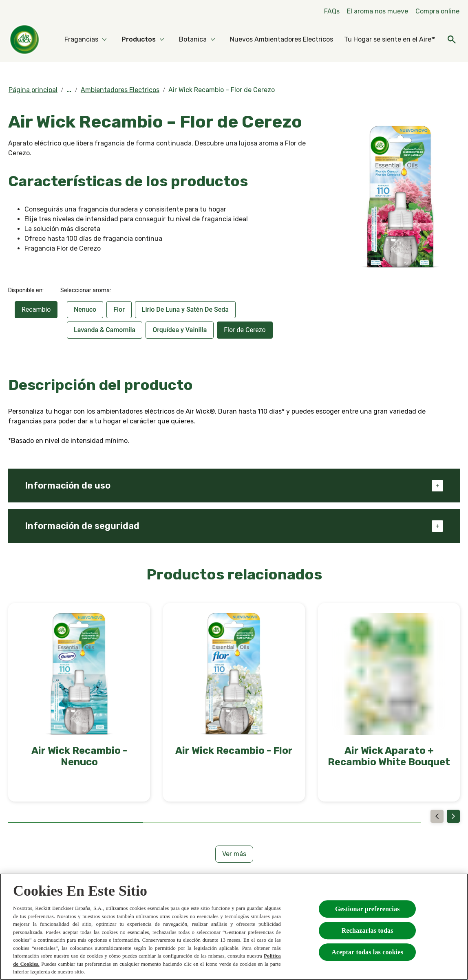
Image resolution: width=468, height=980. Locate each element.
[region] (234, 927)
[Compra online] (437, 11)
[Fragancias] (81, 40)
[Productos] (139, 40)
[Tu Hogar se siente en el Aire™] (390, 40)
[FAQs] (332, 11)
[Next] (453, 816)
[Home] (24, 40)
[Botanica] (193, 40)
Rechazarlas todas (368, 930)
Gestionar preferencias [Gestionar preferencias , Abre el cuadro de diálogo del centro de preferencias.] (368, 909)
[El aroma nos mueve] (377, 11)
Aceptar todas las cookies (367, 952)
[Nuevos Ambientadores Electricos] (281, 40)
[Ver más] (234, 854)
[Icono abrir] (452, 40)
